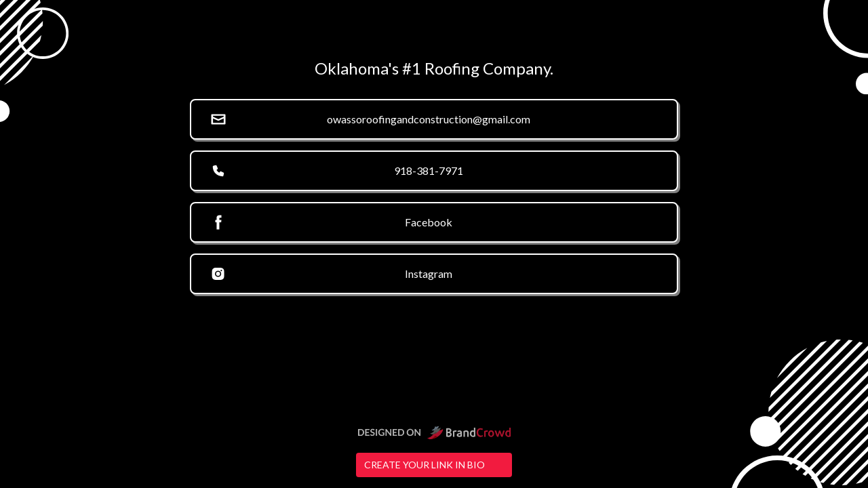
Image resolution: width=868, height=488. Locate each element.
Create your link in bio (434, 465)
